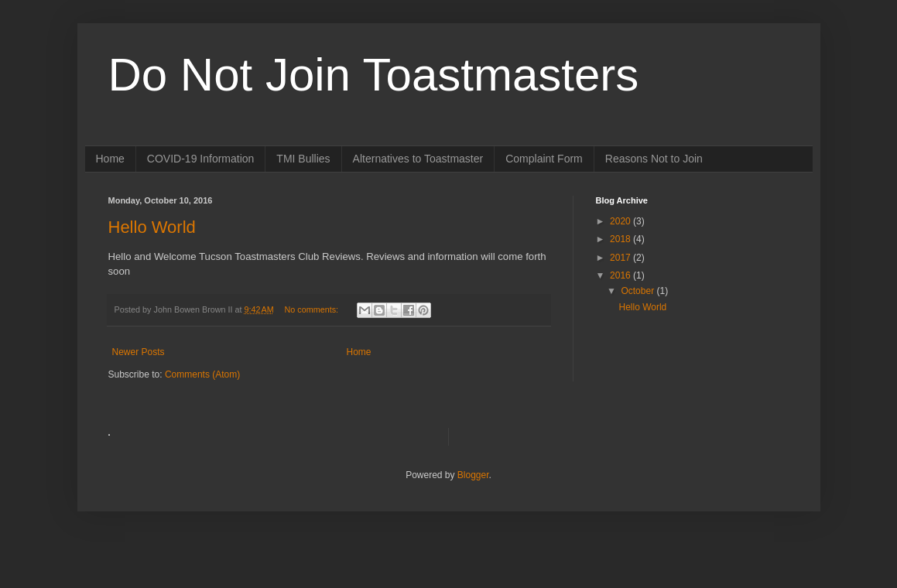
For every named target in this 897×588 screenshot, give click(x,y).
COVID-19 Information (201, 159)
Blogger (473, 475)
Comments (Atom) (202, 374)
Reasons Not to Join (654, 159)
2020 (621, 221)
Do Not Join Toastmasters (374, 75)
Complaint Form (544, 159)
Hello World (152, 227)
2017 (621, 258)
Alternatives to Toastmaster (418, 159)
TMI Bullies (303, 159)
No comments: (313, 309)
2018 (621, 239)
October (639, 291)
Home (110, 159)
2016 (621, 275)
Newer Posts (139, 352)
